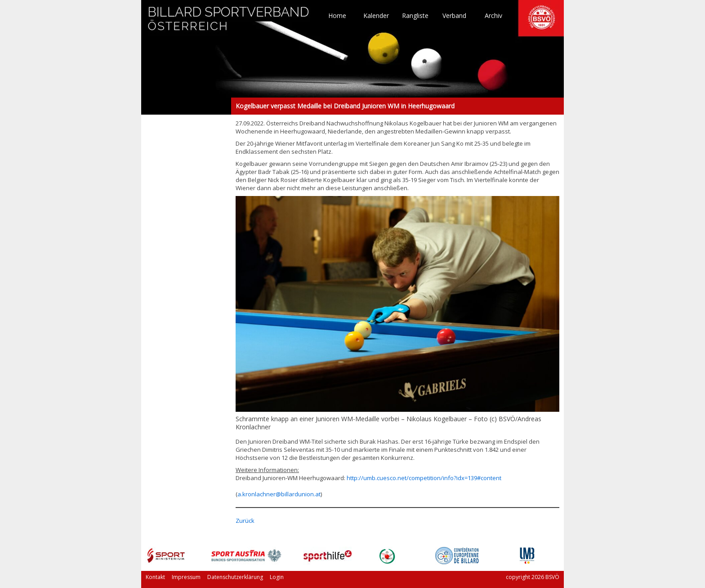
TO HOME (229, 22)
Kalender (376, 16)
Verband (454, 16)
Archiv (493, 16)
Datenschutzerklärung (235, 577)
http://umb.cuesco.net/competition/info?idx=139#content (424, 478)
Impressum (186, 577)
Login (277, 577)
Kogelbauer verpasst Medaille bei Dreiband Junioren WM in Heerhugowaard (186, 106)
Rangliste (415, 16)
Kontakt (155, 577)
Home (337, 16)
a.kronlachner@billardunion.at (279, 494)
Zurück (245, 521)
